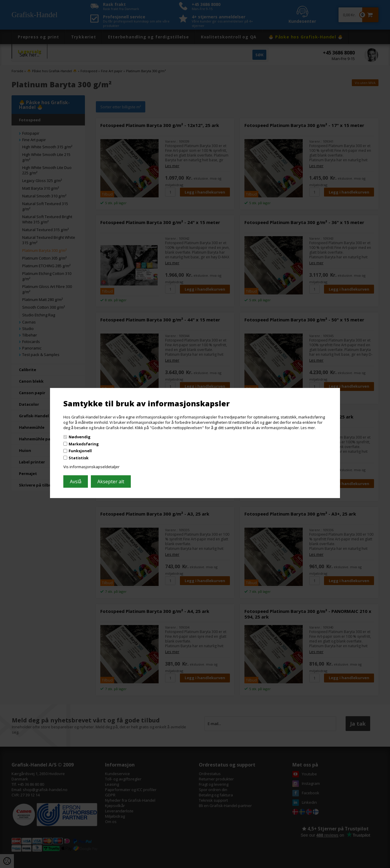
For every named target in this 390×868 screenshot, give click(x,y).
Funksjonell (80, 451)
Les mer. (308, 427)
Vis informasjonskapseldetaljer (91, 467)
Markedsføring (84, 444)
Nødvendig (80, 437)
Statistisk (79, 458)
